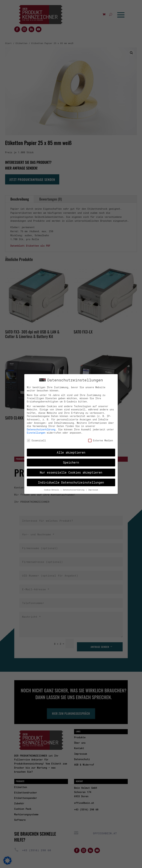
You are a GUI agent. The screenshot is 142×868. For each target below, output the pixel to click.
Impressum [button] (93, 489)
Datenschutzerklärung (41, 429)
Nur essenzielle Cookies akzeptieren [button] (71, 472)
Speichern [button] (71, 462)
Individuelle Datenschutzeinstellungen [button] (71, 482)
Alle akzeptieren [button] (71, 452)
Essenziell (36, 440)
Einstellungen (36, 432)
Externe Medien (101, 440)
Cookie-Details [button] (52, 489)
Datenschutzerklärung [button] (74, 489)
